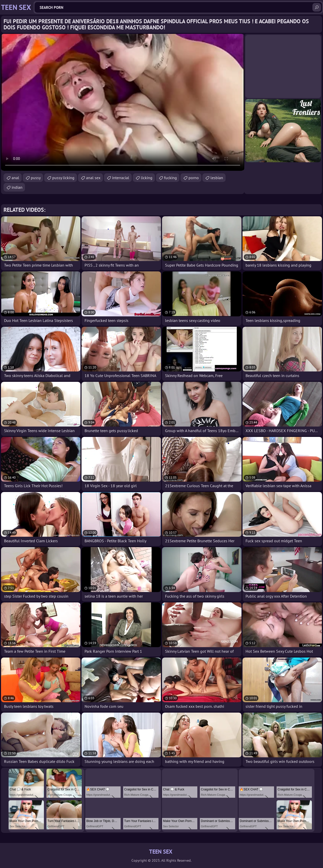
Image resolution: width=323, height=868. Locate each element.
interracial (121, 178)
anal (15, 178)
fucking (170, 178)
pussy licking (63, 178)
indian (17, 187)
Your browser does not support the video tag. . (123, 102)
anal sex (93, 178)
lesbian (217, 178)
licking (147, 178)
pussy (36, 178)
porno (194, 178)
